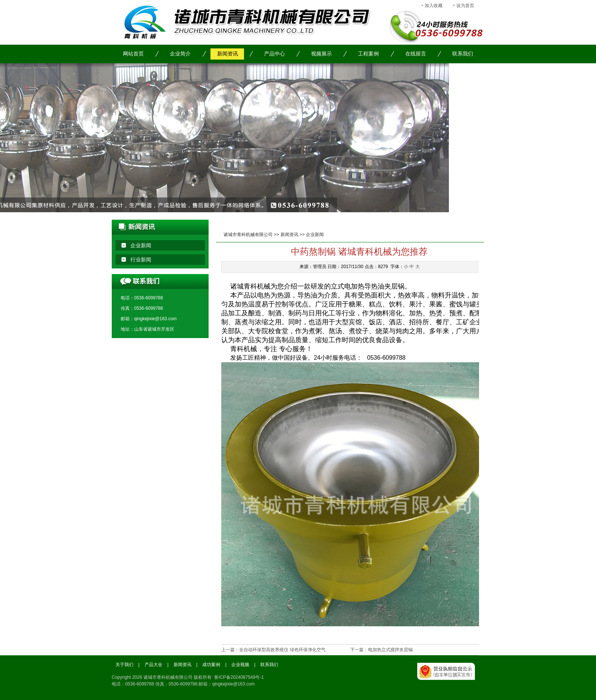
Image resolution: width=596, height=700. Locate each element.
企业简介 (180, 54)
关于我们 (124, 665)
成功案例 (211, 665)
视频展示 (321, 54)
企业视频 (240, 665)
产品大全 (153, 665)
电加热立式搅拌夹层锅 (390, 650)
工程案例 (368, 54)
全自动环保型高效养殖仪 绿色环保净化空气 (282, 650)
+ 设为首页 (463, 6)
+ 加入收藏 (432, 6)
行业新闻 (141, 260)
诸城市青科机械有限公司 (248, 235)
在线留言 (416, 54)
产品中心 (275, 54)
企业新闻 (315, 235)
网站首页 (133, 54)
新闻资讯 (228, 54)
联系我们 (463, 54)
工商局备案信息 (451, 680)
